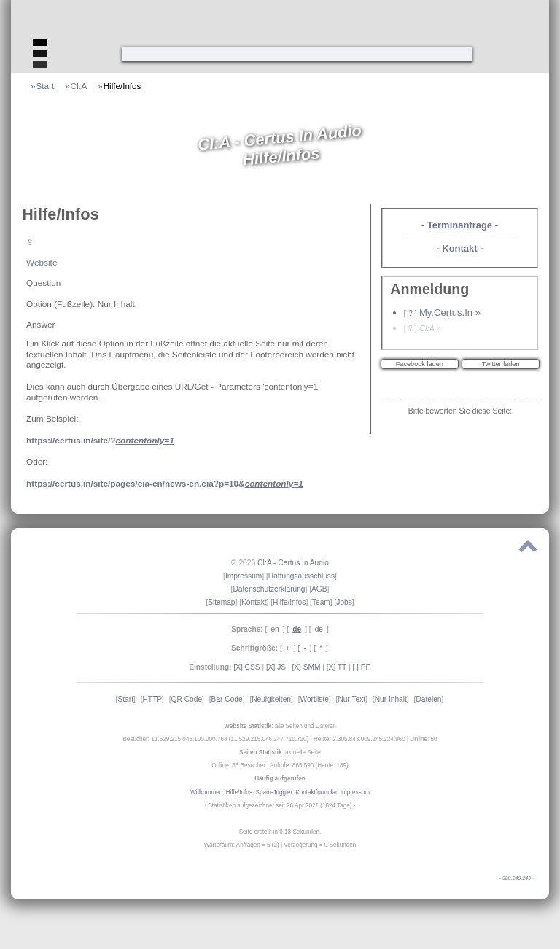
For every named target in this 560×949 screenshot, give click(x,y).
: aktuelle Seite (280, 752)
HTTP (152, 699)
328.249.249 (517, 878)
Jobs (344, 602)
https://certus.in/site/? (100, 440)
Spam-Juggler (274, 793)
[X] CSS (246, 667)
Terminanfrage (460, 225)
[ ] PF (361, 667)
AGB (319, 589)
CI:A (79, 86)
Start (46, 86)
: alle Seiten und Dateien (280, 726)
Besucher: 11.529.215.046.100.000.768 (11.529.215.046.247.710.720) (215, 739)
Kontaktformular (316, 793)
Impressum (244, 576)
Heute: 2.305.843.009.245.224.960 (359, 739)
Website (42, 262)
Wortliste (314, 699)
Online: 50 (423, 739)
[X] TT (337, 667)
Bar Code (227, 699)
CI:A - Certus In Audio (293, 563)
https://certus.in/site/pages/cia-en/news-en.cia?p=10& (165, 483)
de (319, 629)
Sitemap (221, 602)
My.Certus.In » (450, 313)
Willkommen (206, 793)
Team (321, 602)
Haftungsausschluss (302, 576)
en (275, 629)
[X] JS (276, 667)
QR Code (187, 699)
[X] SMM (306, 667)
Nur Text (351, 699)
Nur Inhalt (391, 699)
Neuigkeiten (271, 699)
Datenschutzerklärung (269, 589)
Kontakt (459, 248)
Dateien (428, 699)
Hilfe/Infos (122, 86)
